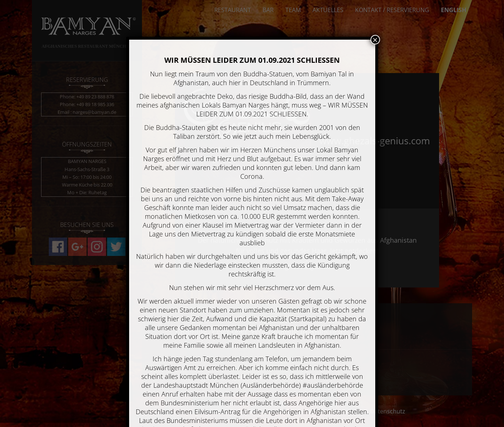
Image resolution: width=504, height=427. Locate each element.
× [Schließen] (375, 40)
